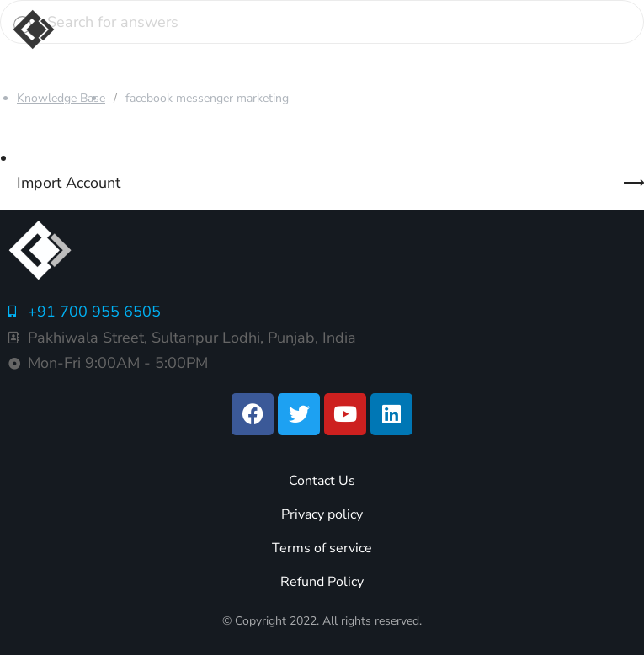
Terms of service (322, 548)
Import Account (69, 183)
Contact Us (322, 481)
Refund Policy (322, 582)
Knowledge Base (61, 98)
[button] (343, 29)
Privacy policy (322, 514)
